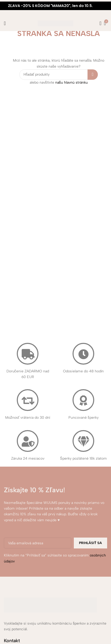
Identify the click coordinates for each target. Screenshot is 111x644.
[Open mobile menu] (5, 23)
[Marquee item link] (55, 6)
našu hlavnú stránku (72, 82)
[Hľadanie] (99, 23)
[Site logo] (55, 23)
